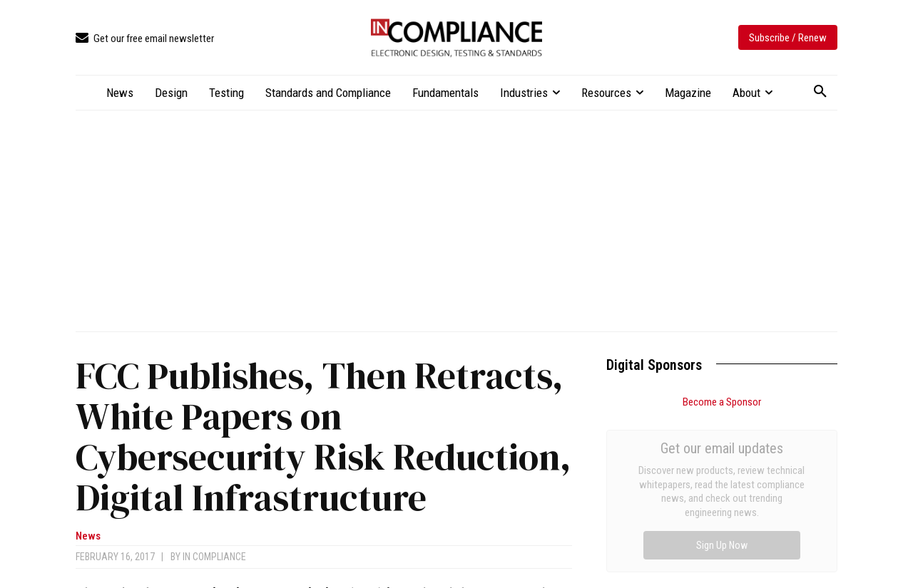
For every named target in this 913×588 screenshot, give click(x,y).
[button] (820, 92)
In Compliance (214, 557)
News (88, 536)
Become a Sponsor (722, 402)
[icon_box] (145, 39)
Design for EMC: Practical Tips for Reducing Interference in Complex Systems (705, 481)
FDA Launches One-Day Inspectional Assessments (718, 518)
